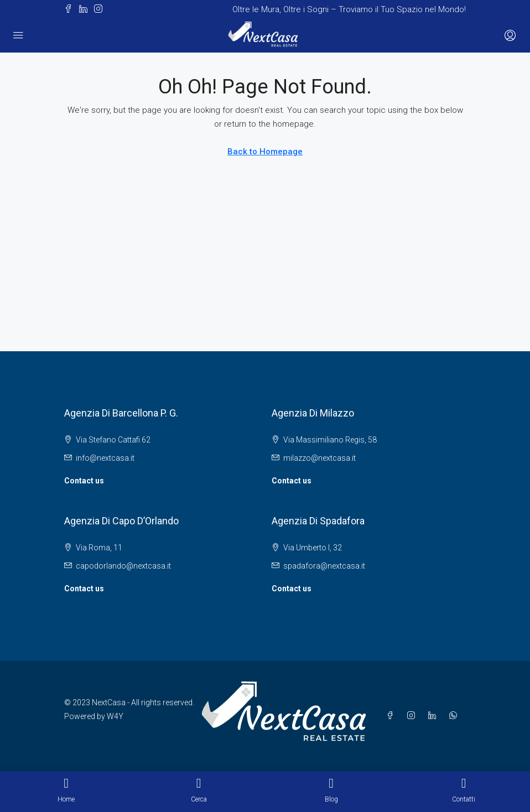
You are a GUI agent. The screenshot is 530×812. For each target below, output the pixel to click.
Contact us (84, 481)
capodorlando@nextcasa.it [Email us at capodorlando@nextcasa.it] (123, 566)
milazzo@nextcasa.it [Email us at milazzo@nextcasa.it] (319, 458)
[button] (68, 10)
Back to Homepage (265, 152)
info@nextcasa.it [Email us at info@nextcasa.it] (105, 458)
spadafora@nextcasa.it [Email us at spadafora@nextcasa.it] (324, 566)
